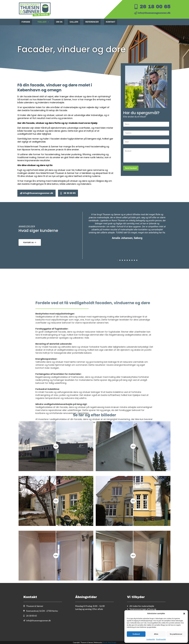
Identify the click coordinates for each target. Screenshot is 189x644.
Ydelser (43, 22)
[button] (184, 614)
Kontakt (111, 22)
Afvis (156, 634)
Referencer (92, 22)
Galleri (74, 22)
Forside (26, 22)
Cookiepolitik (151, 639)
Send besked (131, 168)
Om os (59, 22)
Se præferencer (176, 634)
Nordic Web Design (110, 642)
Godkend (136, 634)
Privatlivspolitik (161, 639)
